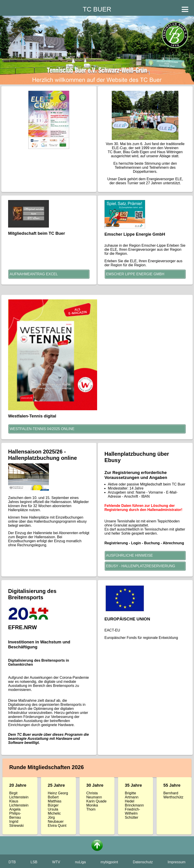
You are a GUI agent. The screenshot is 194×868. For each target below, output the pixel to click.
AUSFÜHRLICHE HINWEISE (130, 555)
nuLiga (80, 862)
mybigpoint (109, 862)
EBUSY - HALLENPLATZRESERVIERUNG (141, 566)
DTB (12, 862)
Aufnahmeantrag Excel (34, 274)
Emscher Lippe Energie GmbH (135, 274)
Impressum (177, 862)
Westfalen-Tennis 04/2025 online (42, 429)
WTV (56, 862)
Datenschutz (143, 862)
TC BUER (97, 9)
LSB (34, 862)
